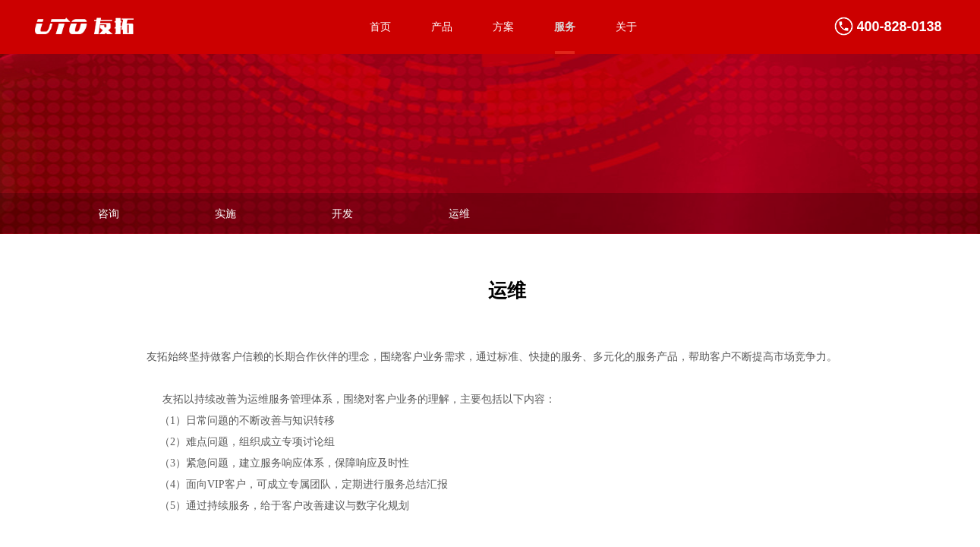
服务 (565, 27)
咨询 (109, 214)
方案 (503, 27)
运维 (459, 214)
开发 (342, 214)
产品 (442, 27)
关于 (626, 27)
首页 (380, 27)
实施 (225, 214)
